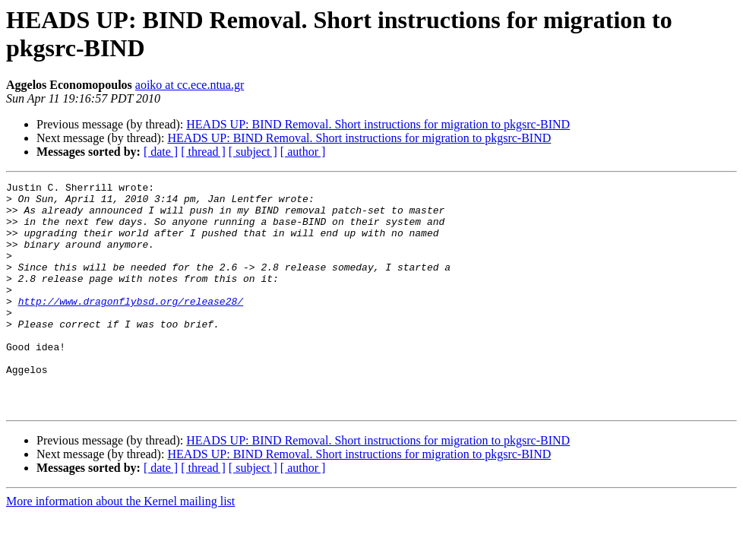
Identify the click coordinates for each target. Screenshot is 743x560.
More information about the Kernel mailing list (120, 547)
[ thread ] (203, 152)
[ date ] (161, 152)
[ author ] (303, 152)
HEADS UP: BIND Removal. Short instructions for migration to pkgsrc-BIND (378, 124)
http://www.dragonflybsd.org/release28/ (131, 326)
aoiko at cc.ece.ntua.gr (190, 85)
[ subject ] (253, 152)
